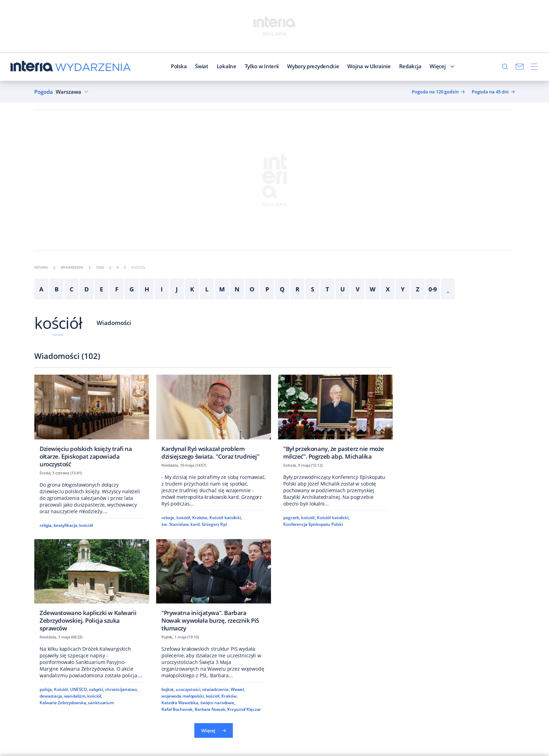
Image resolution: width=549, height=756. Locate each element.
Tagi (103, 267)
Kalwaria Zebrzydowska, (63, 703)
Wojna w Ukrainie (351, 66)
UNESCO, (79, 689)
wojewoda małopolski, (183, 696)
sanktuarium (101, 703)
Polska (161, 66)
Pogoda (44, 92)
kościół (58, 323)
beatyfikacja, (66, 525)
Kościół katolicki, (226, 518)
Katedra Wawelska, (180, 703)
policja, (46, 689)
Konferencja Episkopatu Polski (313, 524)
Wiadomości (114, 323)
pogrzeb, (292, 518)
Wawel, (238, 689)
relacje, (168, 518)
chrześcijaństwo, (121, 689)
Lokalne (209, 66)
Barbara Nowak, (210, 709)
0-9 (433, 289)
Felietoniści (426, 66)
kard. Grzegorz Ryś (209, 524)
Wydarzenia (75, 267)
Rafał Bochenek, (178, 709)
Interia (45, 267)
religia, (46, 525)
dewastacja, (51, 696)
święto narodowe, (218, 703)
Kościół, (61, 689)
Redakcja (392, 66)
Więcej (455, 66)
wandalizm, (75, 696)
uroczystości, (188, 689)
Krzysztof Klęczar (244, 709)
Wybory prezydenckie (295, 66)
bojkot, (168, 689)
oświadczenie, (216, 689)
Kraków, (200, 518)
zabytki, (96, 689)
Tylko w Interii (244, 66)
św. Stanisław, (175, 524)
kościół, (184, 518)
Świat (184, 66)
